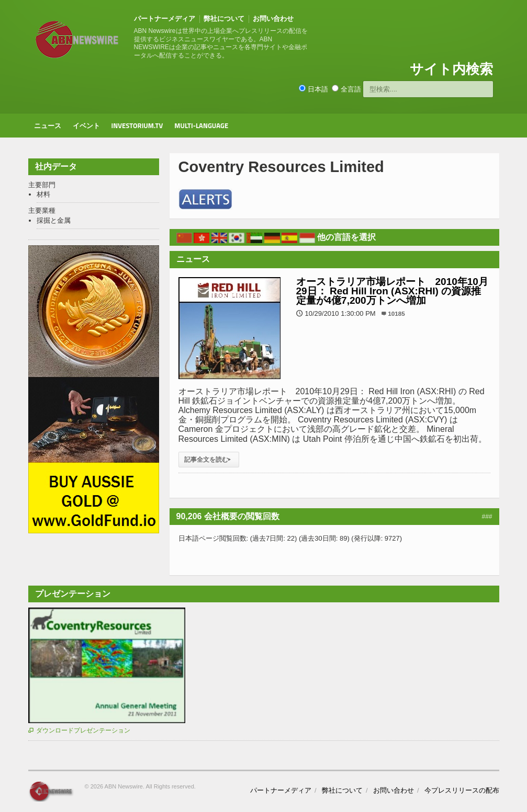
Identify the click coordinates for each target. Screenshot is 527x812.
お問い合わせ (273, 19)
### (487, 517)
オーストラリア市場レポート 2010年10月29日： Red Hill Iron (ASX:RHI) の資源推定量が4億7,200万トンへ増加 (392, 291)
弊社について (224, 19)
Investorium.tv (137, 125)
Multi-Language (201, 125)
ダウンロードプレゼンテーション (79, 730)
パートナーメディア (165, 19)
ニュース (48, 125)
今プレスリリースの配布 (462, 790)
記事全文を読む (209, 460)
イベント (86, 125)
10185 (396, 313)
